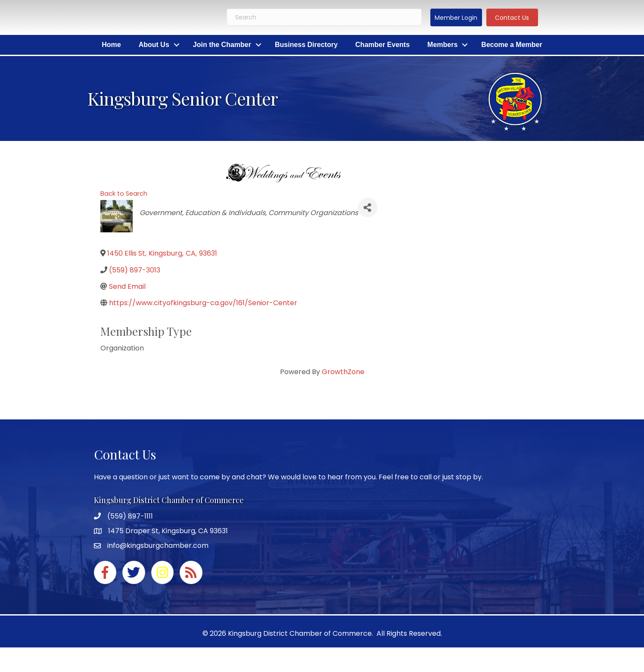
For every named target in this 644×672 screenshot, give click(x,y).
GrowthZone (343, 372)
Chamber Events (383, 45)
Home (111, 45)
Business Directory (306, 45)
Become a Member (512, 45)
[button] (456, 17)
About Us (154, 45)
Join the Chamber (222, 45)
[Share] (368, 208)
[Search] (324, 17)
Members (442, 45)
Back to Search (124, 194)
